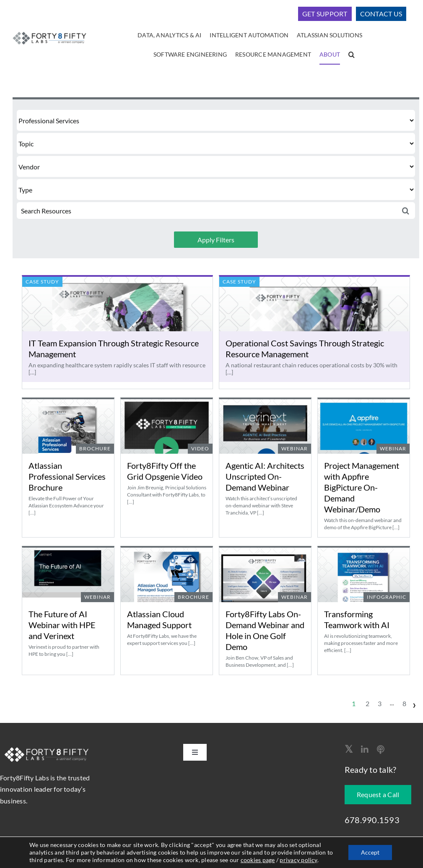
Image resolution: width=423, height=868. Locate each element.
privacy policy (298, 860)
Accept (370, 852)
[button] (352, 55)
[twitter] (349, 749)
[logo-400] (49, 32)
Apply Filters (216, 240)
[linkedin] (365, 750)
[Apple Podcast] (381, 750)
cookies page (258, 860)
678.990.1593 (372, 820)
